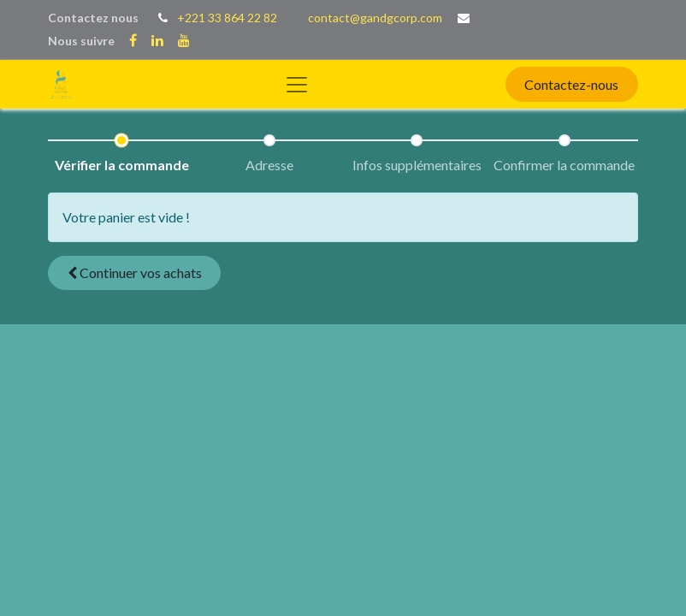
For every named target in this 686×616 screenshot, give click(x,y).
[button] (134, 273)
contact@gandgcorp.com (375, 18)
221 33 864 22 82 (231, 18)
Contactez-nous (571, 84)
